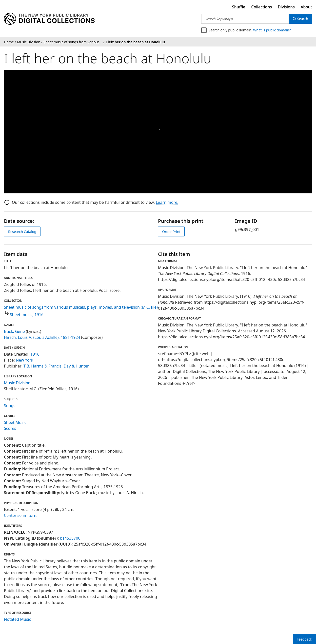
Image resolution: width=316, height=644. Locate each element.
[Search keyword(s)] (245, 19)
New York (25, 360)
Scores (10, 428)
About (306, 7)
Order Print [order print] (171, 232)
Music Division (17, 383)
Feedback (304, 639)
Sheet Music (15, 422)
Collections (262, 7)
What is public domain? (272, 30)
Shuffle (239, 7)
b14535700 (70, 538)
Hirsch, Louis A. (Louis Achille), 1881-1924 (42, 337)
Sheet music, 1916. (27, 315)
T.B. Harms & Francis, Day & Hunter (56, 366)
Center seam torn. (21, 515)
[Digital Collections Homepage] (49, 19)
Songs (10, 406)
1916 (35, 354)
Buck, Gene (14, 331)
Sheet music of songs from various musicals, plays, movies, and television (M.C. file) (81, 307)
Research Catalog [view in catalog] (22, 232)
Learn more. (167, 202)
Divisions (286, 7)
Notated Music (17, 619)
